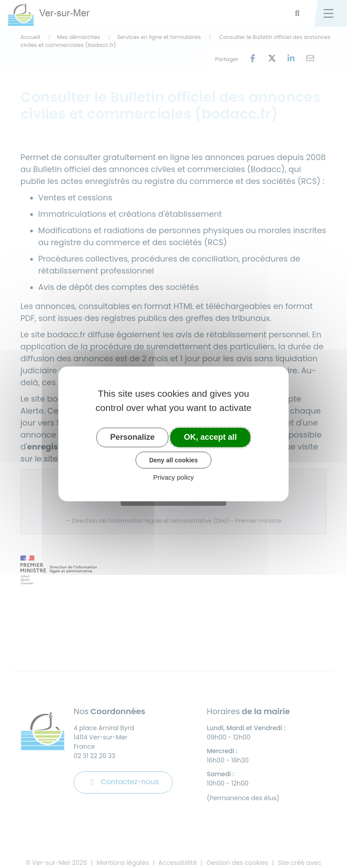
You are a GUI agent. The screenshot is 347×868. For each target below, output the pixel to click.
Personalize (132, 437)
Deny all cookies (173, 460)
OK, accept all (211, 437)
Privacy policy (173, 477)
